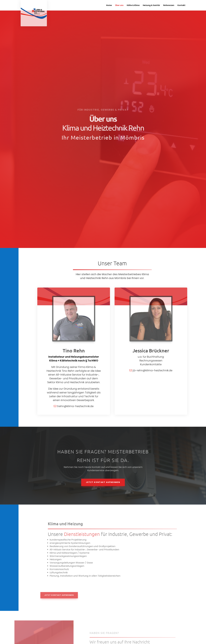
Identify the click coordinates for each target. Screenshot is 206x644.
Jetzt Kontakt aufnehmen (103, 482)
